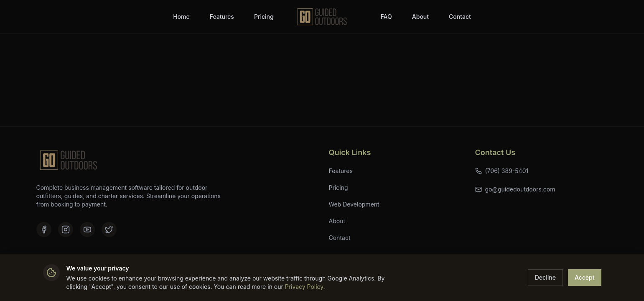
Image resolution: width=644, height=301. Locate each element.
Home (181, 17)
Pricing (264, 17)
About (420, 17)
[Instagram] (66, 230)
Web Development (354, 204)
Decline (545, 277)
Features (222, 17)
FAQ (386, 17)
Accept (585, 277)
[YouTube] (87, 230)
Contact (460, 17)
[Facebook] (44, 230)
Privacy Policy (304, 287)
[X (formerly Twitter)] (109, 230)
